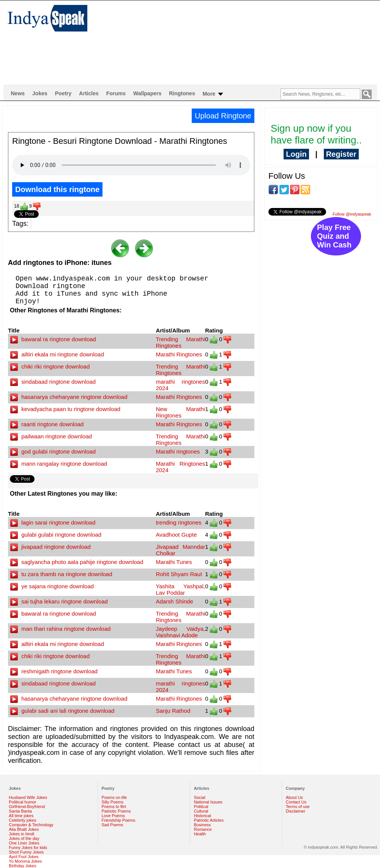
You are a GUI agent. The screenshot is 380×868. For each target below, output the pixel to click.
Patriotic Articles (209, 820)
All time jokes (21, 816)
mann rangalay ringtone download (59, 464)
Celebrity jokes (22, 820)
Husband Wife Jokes (28, 797)
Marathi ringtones (178, 451)
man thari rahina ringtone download (60, 629)
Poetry (63, 93)
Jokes (40, 93)
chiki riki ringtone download (50, 366)
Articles (89, 93)
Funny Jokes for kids (28, 848)
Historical (203, 816)
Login (296, 154)
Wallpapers (147, 93)
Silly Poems (113, 802)
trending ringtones (178, 522)
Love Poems (113, 816)
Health (200, 834)
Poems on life (114, 797)
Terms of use (298, 807)
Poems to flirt (114, 807)
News (18, 93)
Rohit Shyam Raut (179, 574)
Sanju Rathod (173, 711)
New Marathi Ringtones (180, 412)
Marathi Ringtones (179, 354)
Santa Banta (20, 811)
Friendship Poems (119, 820)
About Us (294, 797)
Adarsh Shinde (174, 601)
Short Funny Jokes (26, 852)
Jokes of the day (24, 838)
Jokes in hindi (21, 834)
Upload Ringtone (223, 116)
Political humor (22, 802)
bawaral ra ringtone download (53, 339)
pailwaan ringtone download (51, 436)
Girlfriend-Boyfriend (27, 807)
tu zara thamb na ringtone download (61, 574)
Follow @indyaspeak (352, 214)
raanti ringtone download (47, 424)
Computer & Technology (31, 825)
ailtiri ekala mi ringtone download (57, 354)
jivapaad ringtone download (50, 547)
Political (201, 807)
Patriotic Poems (116, 811)
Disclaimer (296, 811)
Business (203, 825)
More (214, 94)
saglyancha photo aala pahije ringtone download (77, 562)
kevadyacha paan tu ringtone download (65, 409)
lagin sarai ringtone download (53, 522)
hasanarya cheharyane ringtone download (69, 397)
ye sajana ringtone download (52, 586)
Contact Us (296, 802)
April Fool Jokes (24, 857)
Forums (116, 93)
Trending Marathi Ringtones (180, 342)
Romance (203, 829)
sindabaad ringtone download (53, 382)
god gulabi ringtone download (53, 451)
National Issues (208, 802)
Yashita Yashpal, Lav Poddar (180, 589)
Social (200, 797)
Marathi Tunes (174, 562)
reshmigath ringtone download (54, 671)
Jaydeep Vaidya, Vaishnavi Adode (180, 632)
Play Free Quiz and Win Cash (334, 236)
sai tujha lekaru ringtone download (59, 601)
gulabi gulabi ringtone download (56, 535)
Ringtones (182, 93)
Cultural (201, 811)
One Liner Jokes (24, 843)
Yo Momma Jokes (25, 861)
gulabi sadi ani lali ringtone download (62, 711)
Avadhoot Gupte (176, 535)
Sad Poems (113, 825)
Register (341, 154)
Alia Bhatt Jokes (24, 829)
